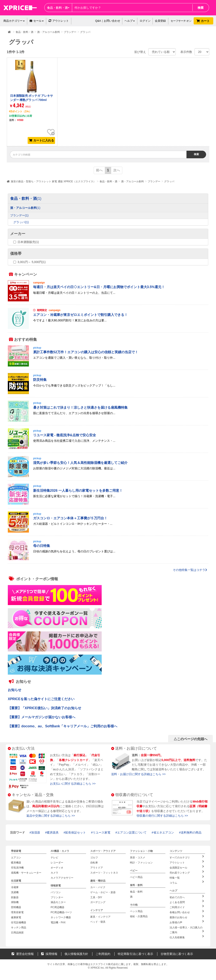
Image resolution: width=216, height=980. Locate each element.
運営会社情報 (23, 952)
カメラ (54, 873)
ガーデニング (98, 902)
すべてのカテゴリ (187, 857)
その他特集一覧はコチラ (190, 570)
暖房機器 (16, 863)
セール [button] (37, 21)
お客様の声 (187, 921)
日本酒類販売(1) (28, 242)
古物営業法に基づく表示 (177, 952)
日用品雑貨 (17, 931)
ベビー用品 (136, 877)
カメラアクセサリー (62, 877)
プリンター (57, 897)
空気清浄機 (17, 867)
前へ (99, 170)
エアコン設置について (132, 832)
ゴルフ (94, 858)
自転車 (94, 863)
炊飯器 (15, 897)
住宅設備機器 (19, 921)
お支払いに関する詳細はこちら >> (73, 784)
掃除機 (15, 902)
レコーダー (57, 863)
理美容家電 (17, 912)
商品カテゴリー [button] (14, 21)
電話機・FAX (58, 921)
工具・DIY (96, 897)
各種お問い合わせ (187, 911)
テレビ (54, 858)
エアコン (16, 858)
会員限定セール (187, 867)
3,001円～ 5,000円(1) (32, 262)
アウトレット (59, 21)
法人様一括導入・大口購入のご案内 (187, 929)
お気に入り (51, 129)
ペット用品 (136, 911)
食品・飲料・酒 (108, 181)
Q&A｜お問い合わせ (108, 21)
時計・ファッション (141, 863)
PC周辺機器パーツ (61, 912)
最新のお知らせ (187, 916)
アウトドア (97, 867)
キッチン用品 (19, 926)
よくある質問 (187, 901)
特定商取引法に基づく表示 (135, 952)
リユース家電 (101, 832)
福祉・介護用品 (139, 916)
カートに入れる (41, 140)
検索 (201, 8)
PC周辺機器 (57, 907)
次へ (117, 170)
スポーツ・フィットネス (104, 873)
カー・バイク (98, 887)
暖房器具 (53, 832)
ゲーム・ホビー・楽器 (103, 892)
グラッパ (169, 181)
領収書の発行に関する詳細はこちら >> (162, 816)
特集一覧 (187, 877)
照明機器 (16, 907)
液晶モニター (58, 902)
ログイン (145, 21)
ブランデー (154, 181)
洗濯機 (15, 892)
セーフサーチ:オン (181, 21)
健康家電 (16, 916)
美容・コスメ (138, 858)
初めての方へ (187, 896)
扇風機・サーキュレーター (26, 873)
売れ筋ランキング (187, 872)
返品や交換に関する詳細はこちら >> (51, 816)
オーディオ (57, 867)
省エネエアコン (164, 832)
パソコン (56, 892)
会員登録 (160, 21)
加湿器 (36, 832)
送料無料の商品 (191, 832)
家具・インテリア (100, 916)
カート (203, 21)
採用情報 (49, 952)
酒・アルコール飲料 (132, 181)
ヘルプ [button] (130, 21)
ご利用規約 (103, 952)
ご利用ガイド (187, 906)
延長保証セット (76, 832)
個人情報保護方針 (76, 952)
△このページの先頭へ (190, 739)
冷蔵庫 (15, 887)
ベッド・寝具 (98, 921)
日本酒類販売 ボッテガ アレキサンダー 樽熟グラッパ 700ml (32, 98)
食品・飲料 (136, 891)
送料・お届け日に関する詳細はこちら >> (138, 774)
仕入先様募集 (187, 936)
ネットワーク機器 (61, 916)
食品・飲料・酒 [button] (58, 8)
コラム (187, 882)
